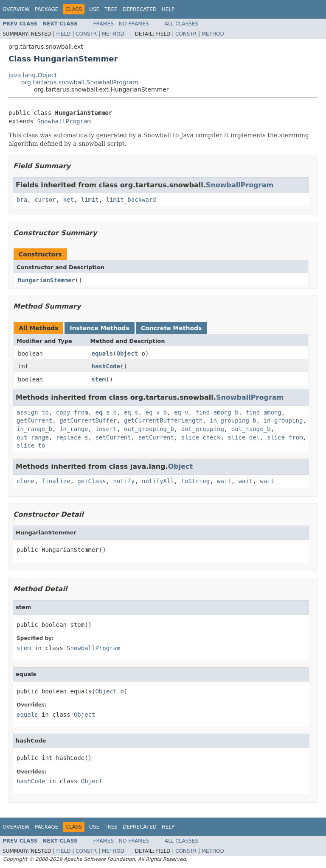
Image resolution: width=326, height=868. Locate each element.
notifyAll (158, 481)
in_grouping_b (233, 420)
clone (25, 481)
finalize (56, 481)
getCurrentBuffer (88, 420)
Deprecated (140, 9)
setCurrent (113, 437)
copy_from (72, 412)
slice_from (285, 437)
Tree (111, 9)
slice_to (31, 445)
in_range (74, 429)
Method (113, 34)
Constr (86, 34)
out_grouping (203, 429)
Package (46, 9)
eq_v (181, 412)
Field (63, 34)
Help (168, 9)
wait (224, 481)
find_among (263, 412)
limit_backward (131, 200)
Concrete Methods (171, 328)
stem (99, 379)
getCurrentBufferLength (163, 420)
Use (94, 9)
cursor (45, 200)
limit (90, 200)
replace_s (72, 437)
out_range (33, 437)
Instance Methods (99, 328)
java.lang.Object (33, 75)
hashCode (106, 366)
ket (69, 200)
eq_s (131, 412)
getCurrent (34, 420)
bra (22, 200)
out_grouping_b (149, 429)
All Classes (181, 24)
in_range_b (34, 429)
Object (128, 353)
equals (103, 353)
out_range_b (251, 429)
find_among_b (217, 412)
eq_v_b (156, 412)
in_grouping (283, 420)
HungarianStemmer (46, 280)
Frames (104, 24)
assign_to (33, 412)
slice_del (244, 437)
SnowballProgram (64, 121)
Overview (16, 9)
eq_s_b (106, 412)
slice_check (201, 437)
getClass (91, 481)
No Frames (134, 24)
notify (124, 481)
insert (106, 429)
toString (195, 481)
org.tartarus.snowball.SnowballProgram (80, 82)
